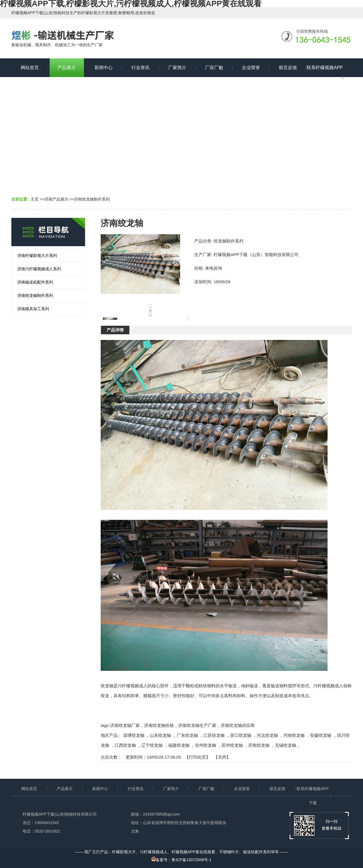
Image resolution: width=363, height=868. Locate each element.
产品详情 (115, 330)
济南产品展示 (56, 199)
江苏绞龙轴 (214, 735)
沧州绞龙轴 (205, 745)
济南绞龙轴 (259, 745)
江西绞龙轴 (125, 745)
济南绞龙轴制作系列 (92, 199)
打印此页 (197, 757)
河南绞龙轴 (294, 735)
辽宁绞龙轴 (152, 745)
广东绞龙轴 (187, 735)
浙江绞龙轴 (241, 735)
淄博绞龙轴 (134, 735)
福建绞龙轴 (179, 745)
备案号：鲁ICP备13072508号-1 (181, 860)
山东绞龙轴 (160, 735)
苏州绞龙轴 (232, 745)
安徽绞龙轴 (321, 735)
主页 (35, 199)
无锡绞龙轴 (285, 745)
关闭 (222, 757)
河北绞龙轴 (267, 735)
